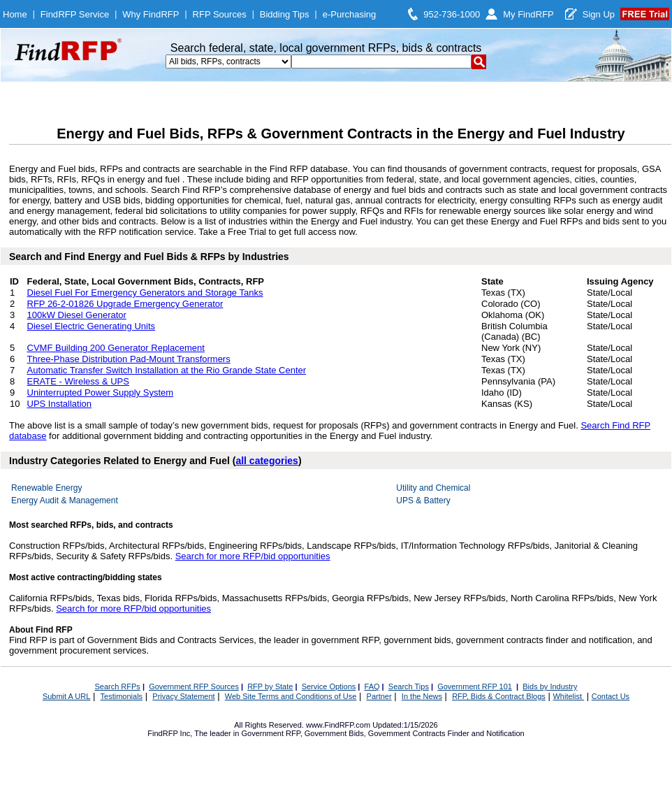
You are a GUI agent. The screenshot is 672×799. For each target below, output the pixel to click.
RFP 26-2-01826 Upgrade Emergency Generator (125, 304)
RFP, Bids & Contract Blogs (499, 696)
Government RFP (270, 733)
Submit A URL (66, 696)
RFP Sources (220, 14)
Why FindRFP (151, 14)
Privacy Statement (183, 696)
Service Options (329, 686)
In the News (422, 696)
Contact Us (611, 696)
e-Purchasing (350, 14)
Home (15, 14)
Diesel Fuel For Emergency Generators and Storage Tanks (145, 293)
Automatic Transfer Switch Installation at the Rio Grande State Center (167, 370)
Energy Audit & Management (65, 501)
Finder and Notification (486, 733)
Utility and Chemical (433, 488)
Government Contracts (407, 733)
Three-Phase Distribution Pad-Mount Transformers (129, 359)
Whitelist (568, 696)
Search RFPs (117, 686)
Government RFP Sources (194, 686)
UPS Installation (60, 404)
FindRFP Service (75, 14)
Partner (379, 696)
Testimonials (122, 696)
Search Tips (409, 686)
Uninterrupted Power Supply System (101, 393)
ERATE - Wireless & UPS (78, 381)
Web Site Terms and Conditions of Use (291, 696)
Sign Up (599, 14)
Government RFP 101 (475, 686)
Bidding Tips (285, 14)
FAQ (372, 686)
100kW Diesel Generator (77, 315)
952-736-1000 (452, 14)
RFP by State (270, 686)
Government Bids (334, 733)
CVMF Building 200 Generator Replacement (116, 348)
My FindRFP (528, 14)
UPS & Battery (423, 501)
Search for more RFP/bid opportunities (253, 556)
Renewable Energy (46, 488)
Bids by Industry (550, 686)
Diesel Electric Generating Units (92, 326)
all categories (267, 461)
